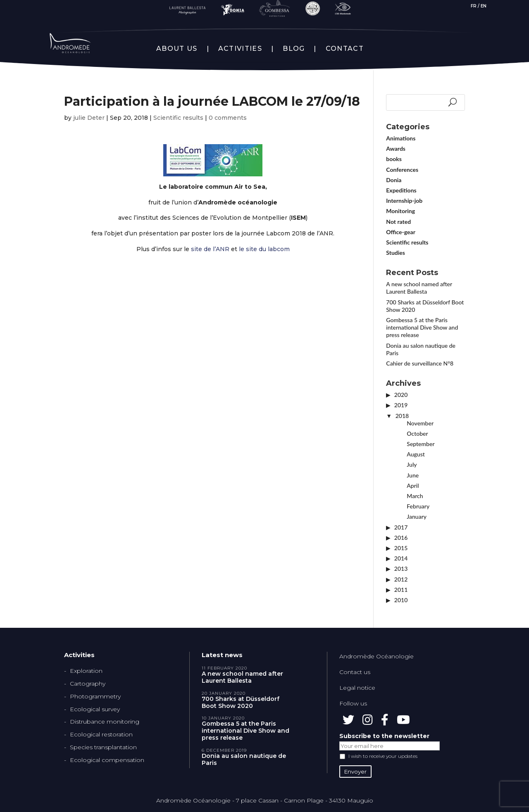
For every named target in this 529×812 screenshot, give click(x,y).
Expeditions (401, 190)
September (421, 444)
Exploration (86, 671)
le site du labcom (264, 249)
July (412, 464)
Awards (396, 148)
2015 (401, 548)
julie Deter (89, 118)
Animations (401, 138)
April (413, 486)
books (394, 159)
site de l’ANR (210, 249)
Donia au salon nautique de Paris (244, 760)
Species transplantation (103, 747)
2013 (401, 569)
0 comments (228, 118)
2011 (401, 590)
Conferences (402, 170)
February (418, 506)
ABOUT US (177, 49)
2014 (401, 558)
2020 (401, 395)
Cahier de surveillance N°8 (420, 363)
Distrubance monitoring (105, 722)
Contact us (355, 672)
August (416, 454)
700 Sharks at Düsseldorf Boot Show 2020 (241, 703)
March (415, 496)
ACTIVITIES (240, 49)
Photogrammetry (95, 696)
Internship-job (404, 201)
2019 (401, 405)
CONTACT (345, 49)
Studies (396, 253)
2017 (401, 527)
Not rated (398, 222)
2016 (401, 538)
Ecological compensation (107, 760)
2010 (401, 600)
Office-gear (401, 232)
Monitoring (400, 211)
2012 (401, 579)
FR (474, 6)
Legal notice (357, 688)
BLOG (294, 49)
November (420, 423)
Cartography (88, 684)
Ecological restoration (101, 734)
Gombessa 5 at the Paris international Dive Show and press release (422, 327)
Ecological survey (95, 709)
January (417, 516)
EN (484, 6)
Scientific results (178, 118)
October (417, 433)
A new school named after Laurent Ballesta (419, 288)
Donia (394, 180)
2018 (402, 416)
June (413, 475)
